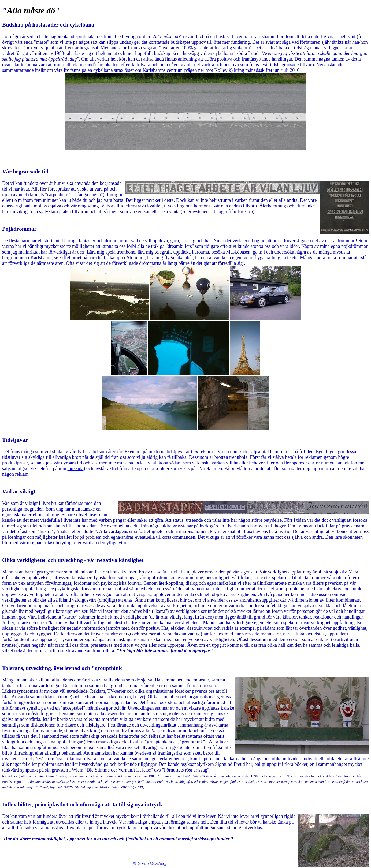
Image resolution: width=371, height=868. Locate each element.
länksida (75, 468)
